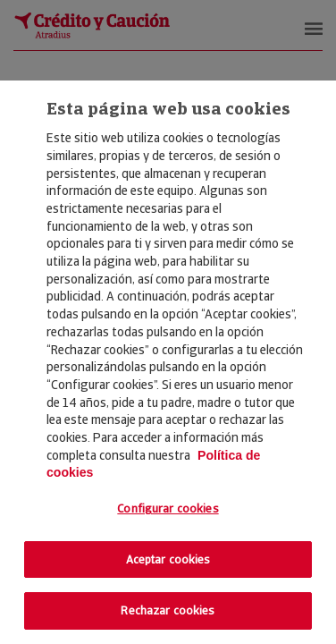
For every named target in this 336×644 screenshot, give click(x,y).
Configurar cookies (168, 508)
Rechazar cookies (168, 610)
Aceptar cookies (168, 559)
